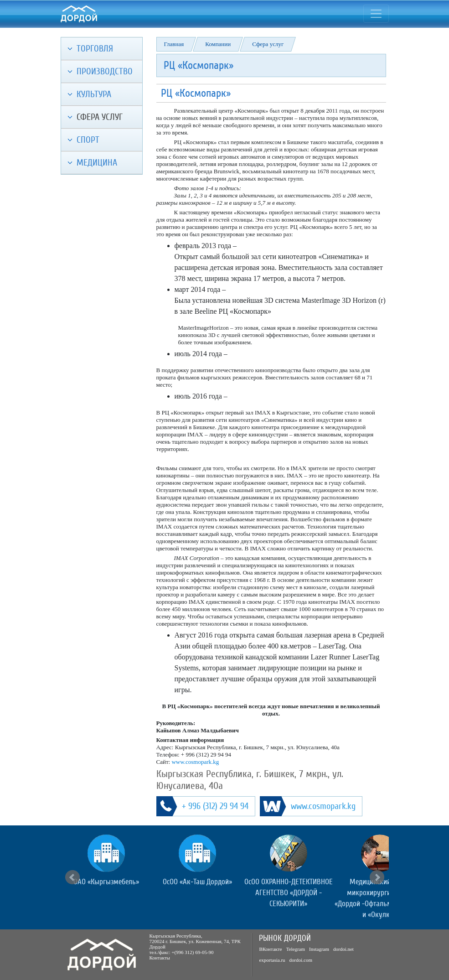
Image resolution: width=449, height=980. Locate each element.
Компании (218, 44)
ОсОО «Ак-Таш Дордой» (197, 882)
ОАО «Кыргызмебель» (106, 882)
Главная (174, 44)
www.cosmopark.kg (195, 762)
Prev (72, 877)
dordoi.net (343, 949)
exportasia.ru (272, 960)
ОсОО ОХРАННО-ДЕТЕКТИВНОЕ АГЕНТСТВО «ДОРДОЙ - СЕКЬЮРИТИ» (289, 893)
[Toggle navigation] (376, 14)
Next (377, 877)
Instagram (319, 949)
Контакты (160, 958)
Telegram (296, 949)
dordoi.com (301, 960)
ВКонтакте (270, 949)
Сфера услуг (268, 44)
